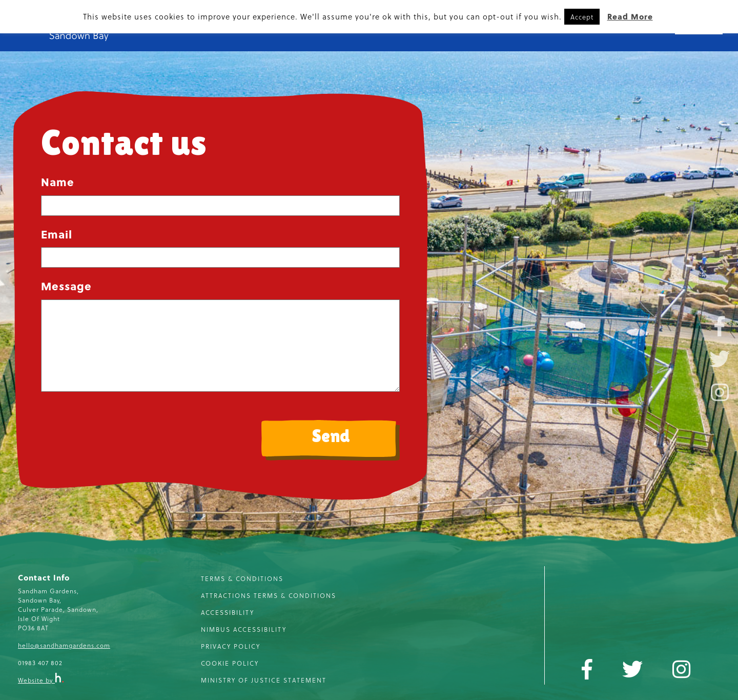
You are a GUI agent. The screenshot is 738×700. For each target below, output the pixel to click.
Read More (630, 16)
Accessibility (228, 612)
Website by (41, 680)
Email (57, 234)
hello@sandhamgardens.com (64, 645)
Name (58, 182)
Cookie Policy (230, 663)
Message (66, 286)
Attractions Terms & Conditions (269, 595)
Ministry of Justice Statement (264, 680)
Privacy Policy (231, 646)
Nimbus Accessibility (244, 629)
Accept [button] (582, 17)
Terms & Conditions (242, 578)
